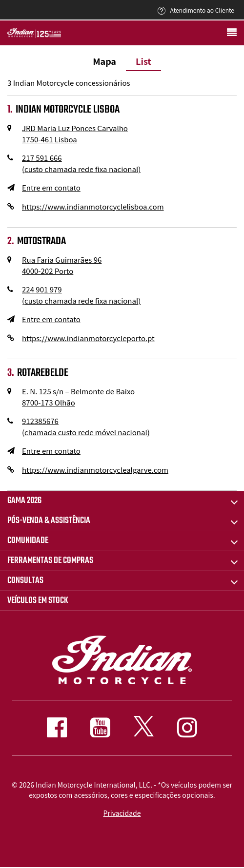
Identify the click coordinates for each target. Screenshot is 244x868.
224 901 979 (81, 295)
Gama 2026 (24, 501)
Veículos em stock (38, 601)
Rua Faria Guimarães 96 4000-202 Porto (62, 265)
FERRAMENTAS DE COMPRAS (50, 561)
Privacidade (122, 813)
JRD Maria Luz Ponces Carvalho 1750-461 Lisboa (75, 134)
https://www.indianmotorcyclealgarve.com (95, 470)
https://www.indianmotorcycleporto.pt (88, 338)
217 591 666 (81, 163)
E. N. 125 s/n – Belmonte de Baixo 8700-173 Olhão (78, 397)
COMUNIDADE (28, 541)
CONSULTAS (25, 581)
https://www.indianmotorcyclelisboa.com (93, 206)
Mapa (104, 61)
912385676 (86, 426)
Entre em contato (51, 187)
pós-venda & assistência (49, 521)
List (143, 61)
